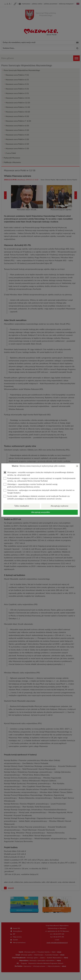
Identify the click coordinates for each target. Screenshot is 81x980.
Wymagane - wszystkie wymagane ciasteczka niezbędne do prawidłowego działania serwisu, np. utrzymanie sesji (39, 473)
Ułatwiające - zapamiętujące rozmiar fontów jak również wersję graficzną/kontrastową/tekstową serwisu (31, 485)
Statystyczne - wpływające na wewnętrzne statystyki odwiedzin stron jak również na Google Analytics (39, 491)
